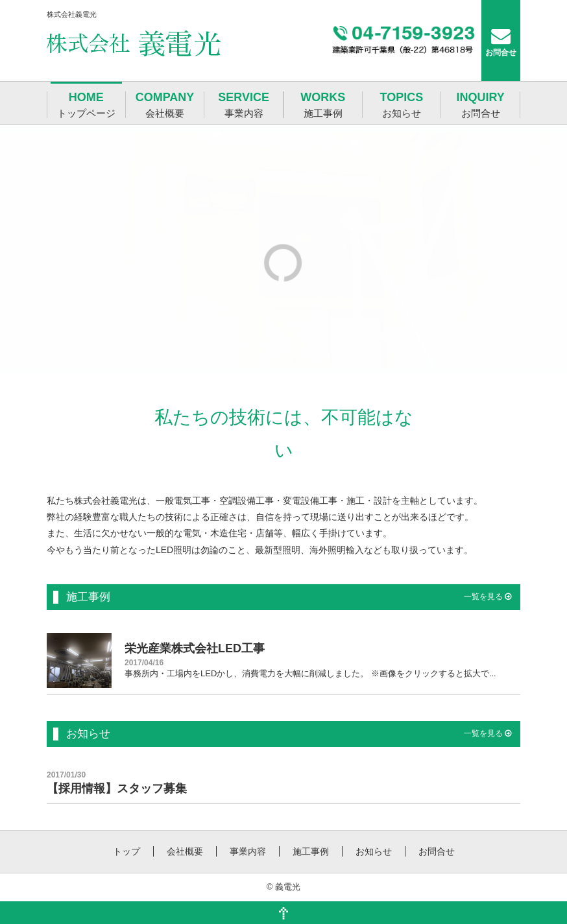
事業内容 (248, 851)
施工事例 (311, 851)
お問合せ (437, 851)
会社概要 (185, 851)
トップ (127, 851)
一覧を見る (488, 597)
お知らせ (374, 851)
